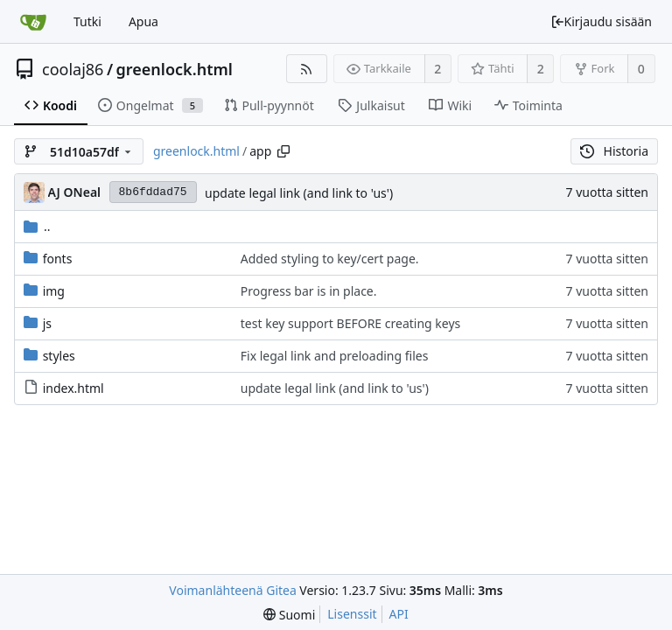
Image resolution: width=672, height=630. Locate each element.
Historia (614, 151)
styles (59, 356)
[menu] (289, 615)
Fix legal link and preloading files (335, 356)
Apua (143, 21)
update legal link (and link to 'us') (299, 193)
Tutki (87, 21)
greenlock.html (175, 69)
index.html (73, 388)
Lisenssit (352, 614)
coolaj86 (73, 69)
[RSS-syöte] (307, 69)
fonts (58, 259)
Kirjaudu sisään (601, 21)
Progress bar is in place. (309, 291)
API (399, 614)
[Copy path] (283, 151)
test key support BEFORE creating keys (350, 323)
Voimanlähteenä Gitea (233, 590)
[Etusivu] (33, 22)
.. (37, 226)
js (47, 323)
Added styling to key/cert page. (330, 259)
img (54, 291)
